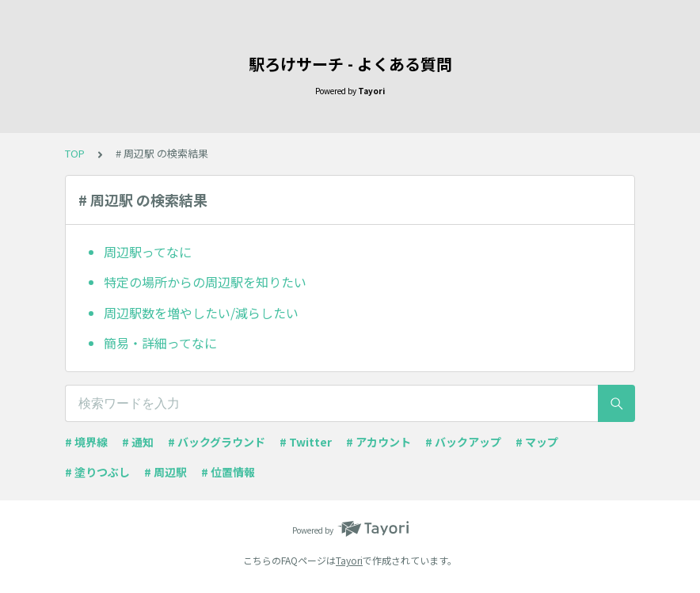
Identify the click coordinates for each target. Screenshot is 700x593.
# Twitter (306, 442)
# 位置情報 (228, 472)
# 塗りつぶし (97, 472)
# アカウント (379, 442)
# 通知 (138, 442)
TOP (75, 153)
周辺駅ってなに (148, 252)
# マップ (537, 442)
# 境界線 (86, 442)
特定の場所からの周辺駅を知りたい (205, 282)
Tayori (349, 560)
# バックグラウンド (217, 442)
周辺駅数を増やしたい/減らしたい (201, 313)
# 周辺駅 (165, 472)
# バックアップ (463, 442)
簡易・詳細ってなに (160, 343)
